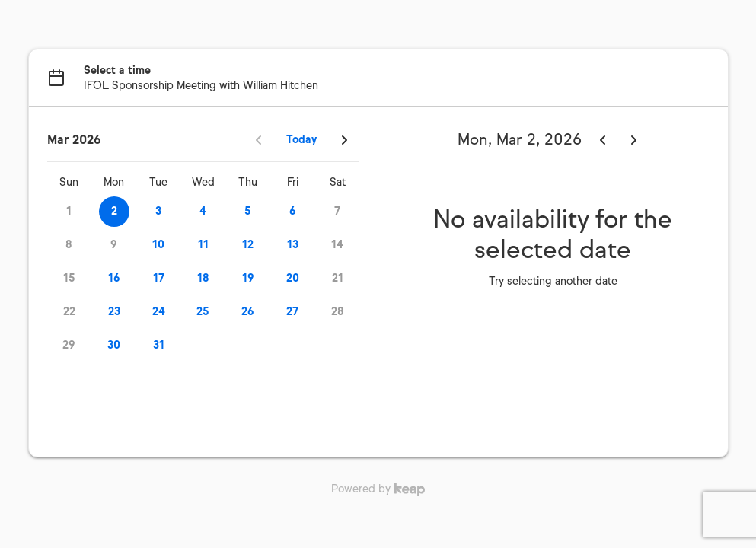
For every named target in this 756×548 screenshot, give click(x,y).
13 (293, 245)
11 (203, 245)
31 (159, 345)
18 (203, 278)
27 (292, 312)
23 (114, 312)
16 (114, 278)
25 (203, 312)
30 (114, 345)
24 (159, 312)
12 (248, 245)
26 (248, 312)
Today (301, 140)
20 (293, 278)
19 (248, 278)
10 (158, 245)
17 (159, 278)
